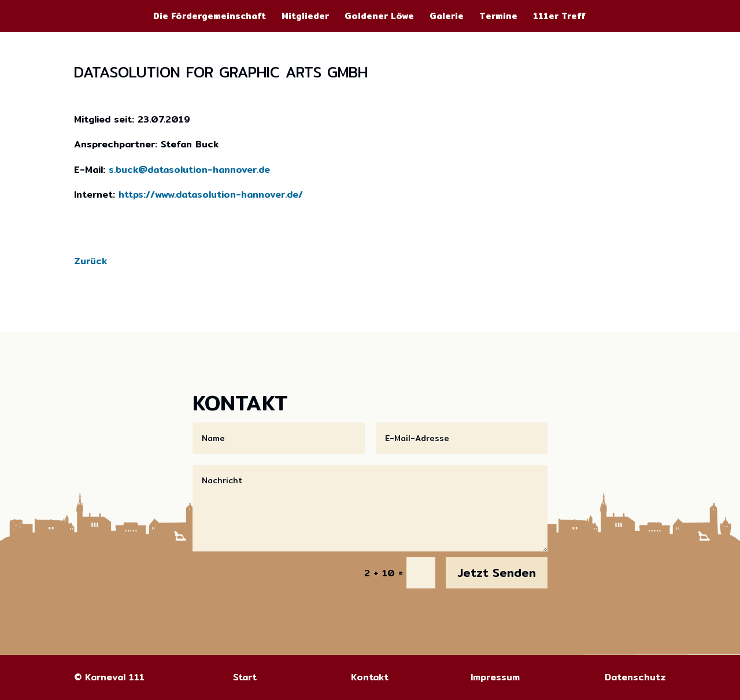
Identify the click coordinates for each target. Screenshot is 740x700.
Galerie (447, 17)
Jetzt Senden (497, 573)
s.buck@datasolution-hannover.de (189, 170)
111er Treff (559, 17)
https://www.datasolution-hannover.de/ (211, 195)
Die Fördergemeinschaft (210, 17)
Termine (498, 17)
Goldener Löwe (379, 17)
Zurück (90, 261)
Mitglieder (305, 17)
